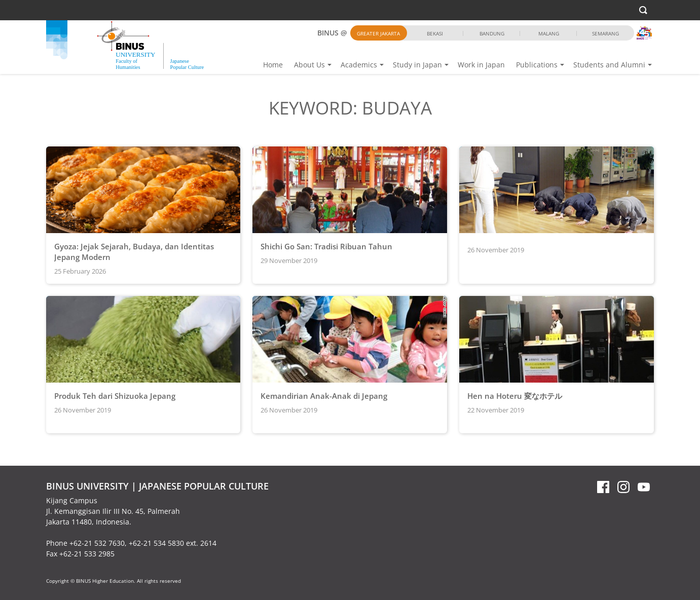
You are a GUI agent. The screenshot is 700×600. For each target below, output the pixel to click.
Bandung (492, 33)
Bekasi (435, 33)
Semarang (605, 33)
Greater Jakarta (378, 33)
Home (273, 65)
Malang (549, 33)
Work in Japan (481, 65)
